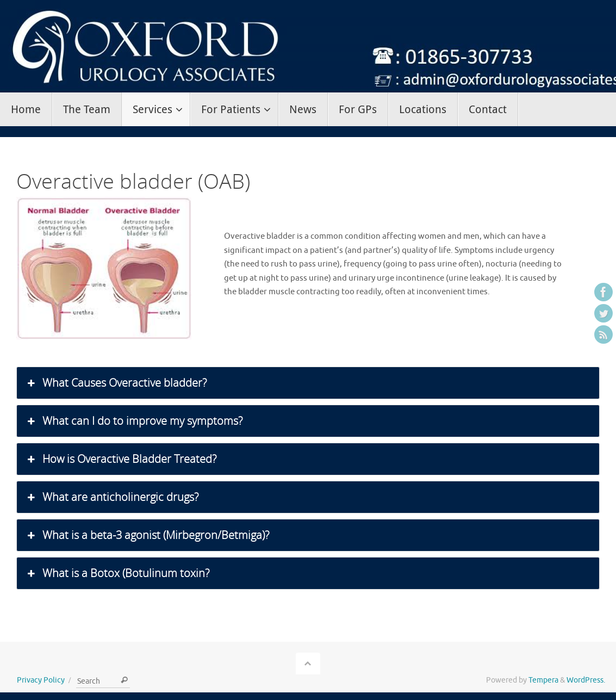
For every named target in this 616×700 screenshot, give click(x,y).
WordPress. (586, 680)
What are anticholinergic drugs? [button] (112, 497)
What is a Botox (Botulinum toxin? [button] (117, 573)
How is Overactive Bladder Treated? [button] (121, 459)
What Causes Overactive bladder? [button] (116, 383)
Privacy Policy (41, 680)
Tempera (543, 680)
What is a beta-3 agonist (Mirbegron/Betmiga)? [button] (147, 535)
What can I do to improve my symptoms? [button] (134, 421)
